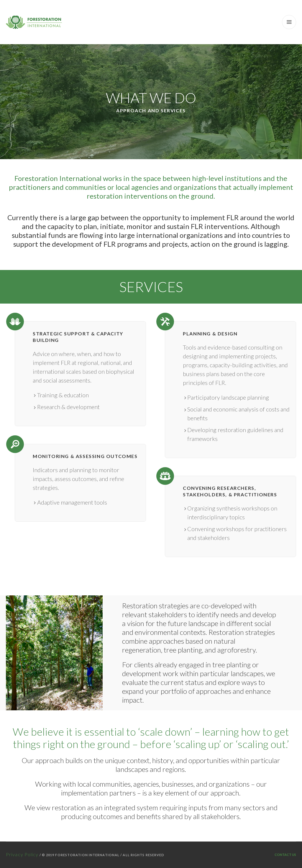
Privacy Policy (22, 854)
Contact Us (285, 855)
